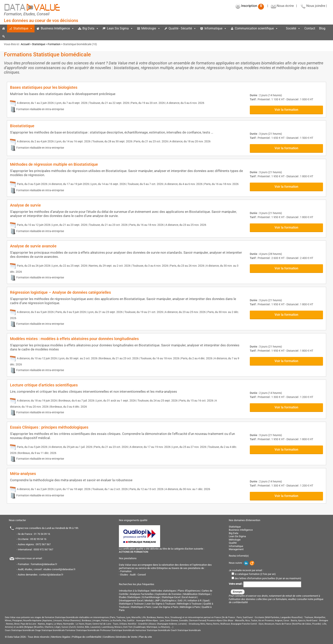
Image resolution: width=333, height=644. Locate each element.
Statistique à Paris (141, 607)
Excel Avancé (189, 597)
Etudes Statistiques (130, 597)
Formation (54, 44)
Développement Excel (131, 601)
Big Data (91, 28)
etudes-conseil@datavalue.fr (59, 569)
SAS (180, 601)
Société (293, 28)
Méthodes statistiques (164, 591)
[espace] (282, 28)
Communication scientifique (256, 28)
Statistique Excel (171, 597)
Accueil (25, 44)
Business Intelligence (57, 28)
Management (236, 549)
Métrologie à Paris (190, 607)
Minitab (149, 601)
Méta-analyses (23, 474)
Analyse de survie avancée (33, 246)
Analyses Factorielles (142, 594)
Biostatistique (22, 126)
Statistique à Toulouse (131, 604)
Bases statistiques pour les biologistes (44, 87)
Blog (322, 28)
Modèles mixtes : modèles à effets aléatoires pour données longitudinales (74, 339)
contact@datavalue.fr (51, 575)
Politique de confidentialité (87, 637)
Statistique (23, 28)
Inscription (253, 6)
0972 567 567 (43, 544)
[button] (4, 36)
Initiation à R (194, 601)
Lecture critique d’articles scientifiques (44, 385)
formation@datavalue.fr (44, 564)
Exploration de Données (168, 594)
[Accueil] (4, 28)
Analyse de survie (25, 205)
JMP (157, 601)
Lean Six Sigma (120, 28)
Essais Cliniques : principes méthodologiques (49, 427)
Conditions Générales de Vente (120, 637)
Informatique (216, 28)
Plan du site (145, 637)
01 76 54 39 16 (42, 534)
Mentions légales (61, 637)
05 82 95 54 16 (38, 539)
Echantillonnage (151, 597)
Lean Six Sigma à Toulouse (160, 604)
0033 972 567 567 (43, 549)
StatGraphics (169, 601)
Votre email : (265, 584)
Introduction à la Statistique (134, 591)
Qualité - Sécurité (182, 28)
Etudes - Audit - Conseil (133, 575)
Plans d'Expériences (189, 591)
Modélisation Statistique (197, 594)
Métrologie (151, 28)
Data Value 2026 (17, 637)
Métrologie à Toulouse (189, 604)
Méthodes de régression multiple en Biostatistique (54, 164)
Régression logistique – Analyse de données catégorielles (60, 292)
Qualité (233, 543)
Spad (206, 601)
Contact (310, 28)
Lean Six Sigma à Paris (166, 607)
